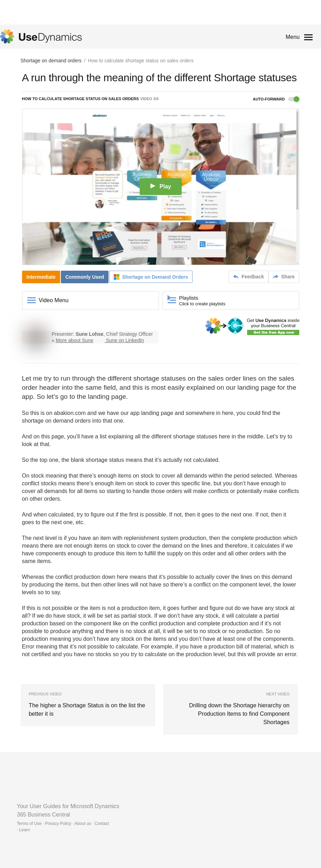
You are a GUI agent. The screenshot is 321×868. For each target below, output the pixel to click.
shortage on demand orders (57, 421)
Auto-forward (276, 99)
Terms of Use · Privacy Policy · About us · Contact (63, 815)
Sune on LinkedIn (125, 340)
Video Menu (54, 300)
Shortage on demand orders (51, 61)
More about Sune (74, 340)
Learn (25, 821)
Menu (293, 37)
